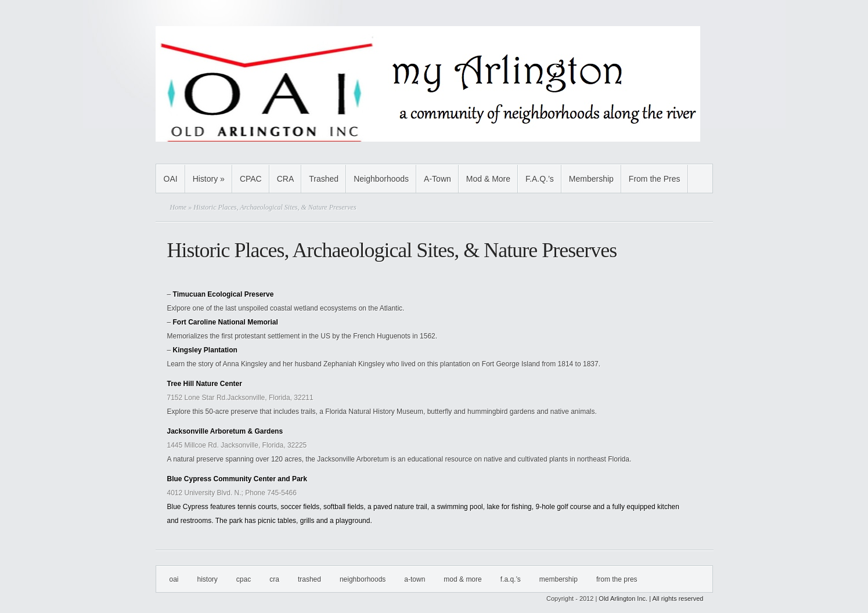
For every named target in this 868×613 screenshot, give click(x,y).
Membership (591, 179)
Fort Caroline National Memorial (226, 322)
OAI (171, 179)
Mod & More (488, 179)
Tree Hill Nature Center (205, 384)
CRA (286, 179)
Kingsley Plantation (205, 350)
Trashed (324, 179)
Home (179, 207)
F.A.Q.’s (540, 179)
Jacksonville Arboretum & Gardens (225, 431)
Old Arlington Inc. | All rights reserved (651, 598)
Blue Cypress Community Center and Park (237, 479)
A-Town (437, 179)
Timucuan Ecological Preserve (224, 294)
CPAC (251, 179)
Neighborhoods (381, 179)
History (209, 179)
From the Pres (655, 179)
